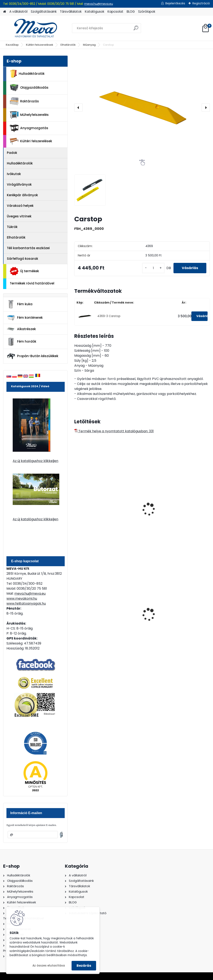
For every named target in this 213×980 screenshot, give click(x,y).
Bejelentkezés (175, 3)
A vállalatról (18, 12)
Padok (12, 153)
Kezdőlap (12, 45)
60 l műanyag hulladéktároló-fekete (95, 612)
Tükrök (12, 227)
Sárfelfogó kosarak (22, 259)
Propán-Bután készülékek (32, 356)
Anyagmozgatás (29, 128)
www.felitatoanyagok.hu (26, 603)
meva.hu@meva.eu (99, 4)
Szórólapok (147, 12)
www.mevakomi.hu (22, 598)
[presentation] (78, 108)
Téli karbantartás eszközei (28, 248)
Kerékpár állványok (22, 195)
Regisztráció (201, 3)
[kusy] (153, 268)
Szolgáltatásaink (44, 12)
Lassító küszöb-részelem (183, 505)
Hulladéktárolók (27, 74)
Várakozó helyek (20, 206)
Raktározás (24, 101)
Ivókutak (14, 174)
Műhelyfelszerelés (29, 115)
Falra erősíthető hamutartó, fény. (183, 612)
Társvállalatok (71, 12)
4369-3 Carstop (109, 316)
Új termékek (24, 271)
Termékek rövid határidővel (32, 283)
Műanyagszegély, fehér (138, 515)
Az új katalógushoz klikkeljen (35, 461)
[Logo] (32, 28)
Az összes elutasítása (49, 966)
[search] (136, 30)
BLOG (131, 12)
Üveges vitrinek (19, 216)
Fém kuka (20, 304)
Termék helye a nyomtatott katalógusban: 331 (114, 431)
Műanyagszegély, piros (91, 515)
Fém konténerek (25, 318)
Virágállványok (19, 184)
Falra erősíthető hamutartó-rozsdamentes (136, 613)
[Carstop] (142, 108)
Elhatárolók (68, 45)
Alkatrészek (21, 329)
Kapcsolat (115, 12)
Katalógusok (95, 12)
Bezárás (84, 966)
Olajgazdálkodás (29, 88)
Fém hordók (21, 342)
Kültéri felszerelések (40, 45)
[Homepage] (5, 12)
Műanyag (89, 45)
